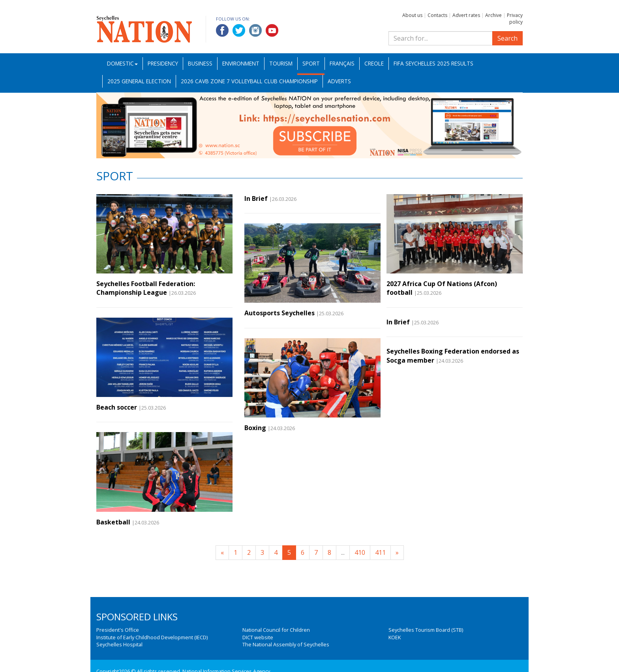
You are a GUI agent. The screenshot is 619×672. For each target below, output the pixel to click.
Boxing (255, 428)
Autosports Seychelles (279, 313)
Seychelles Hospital (119, 644)
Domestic (122, 63)
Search (507, 38)
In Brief (256, 198)
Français (342, 63)
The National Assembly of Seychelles (286, 644)
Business (200, 63)
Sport (311, 63)
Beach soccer (117, 407)
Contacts (437, 15)
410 (360, 552)
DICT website (258, 637)
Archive (493, 15)
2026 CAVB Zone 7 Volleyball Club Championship (249, 81)
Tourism (281, 63)
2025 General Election (139, 81)
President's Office (118, 630)
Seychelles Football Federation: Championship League (146, 288)
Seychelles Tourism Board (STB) (426, 630)
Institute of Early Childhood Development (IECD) (152, 637)
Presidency (163, 63)
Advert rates (466, 15)
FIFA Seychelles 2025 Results (433, 63)
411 (380, 552)
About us (412, 15)
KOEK (395, 637)
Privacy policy (515, 19)
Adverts (339, 81)
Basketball (113, 522)
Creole (374, 63)
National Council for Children (276, 630)
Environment (241, 63)
